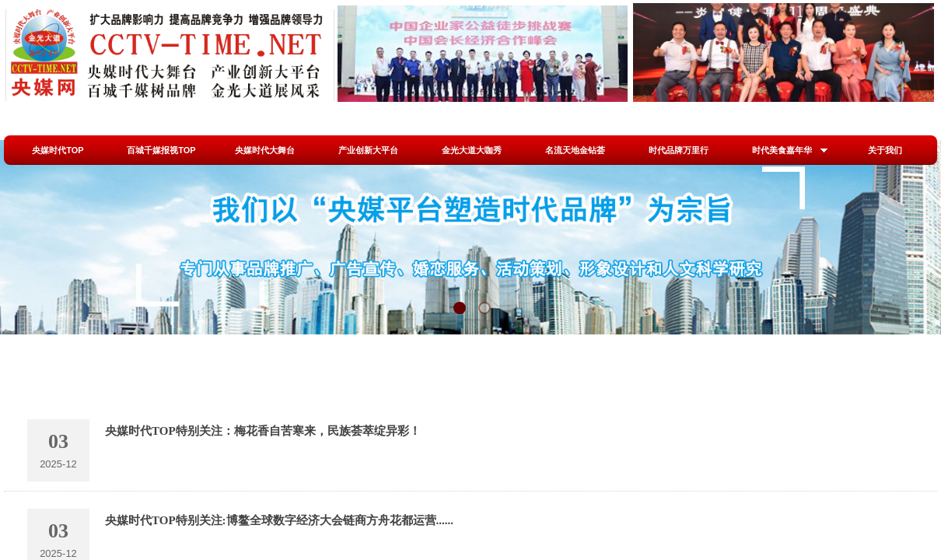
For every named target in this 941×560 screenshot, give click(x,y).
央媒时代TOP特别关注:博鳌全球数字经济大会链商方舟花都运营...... (279, 520)
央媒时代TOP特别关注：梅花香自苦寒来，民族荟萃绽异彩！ (263, 431)
